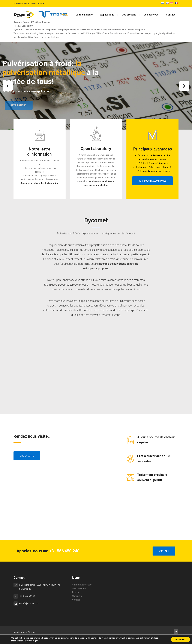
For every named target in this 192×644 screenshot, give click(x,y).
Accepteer (180, 639)
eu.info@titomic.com (82, 585)
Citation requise (37, 3)
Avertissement (79, 588)
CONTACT (164, 551)
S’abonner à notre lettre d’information (39, 183)
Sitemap (32, 632)
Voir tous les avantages (152, 181)
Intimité (76, 592)
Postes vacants (20, 3)
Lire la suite (27, 456)
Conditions (77, 596)
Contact (76, 600)
